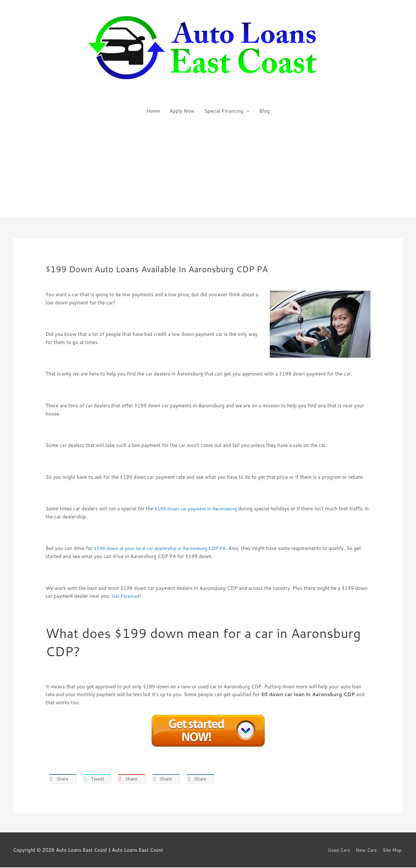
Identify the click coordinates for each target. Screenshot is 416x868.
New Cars (366, 851)
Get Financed (126, 596)
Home (153, 111)
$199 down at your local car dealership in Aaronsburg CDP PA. (164, 548)
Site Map (393, 851)
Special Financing (224, 111)
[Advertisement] (208, 170)
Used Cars (337, 851)
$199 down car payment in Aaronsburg (199, 509)
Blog (265, 111)
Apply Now (182, 111)
